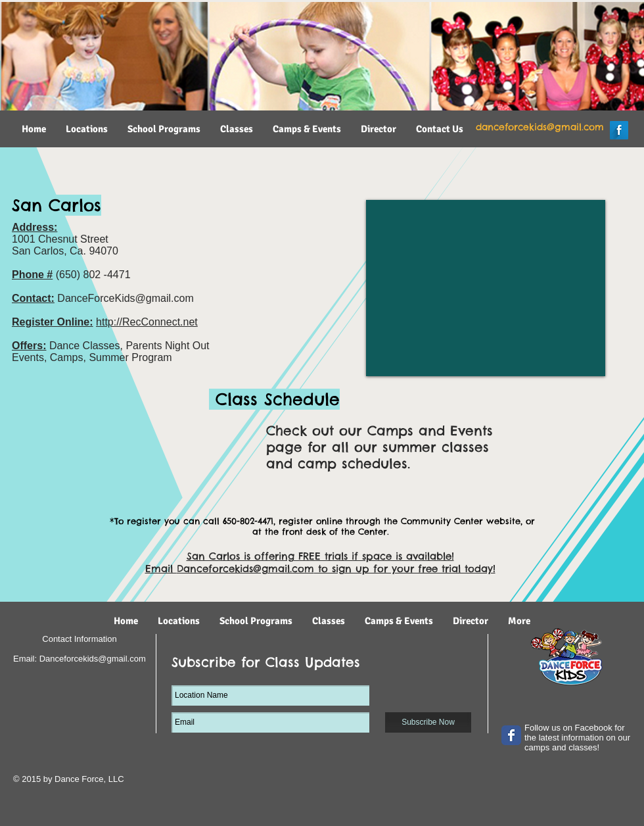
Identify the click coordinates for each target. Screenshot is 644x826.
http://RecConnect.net (147, 322)
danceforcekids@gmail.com (540, 127)
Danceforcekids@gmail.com (245, 569)
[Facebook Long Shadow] (619, 130)
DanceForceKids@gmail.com (125, 298)
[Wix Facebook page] (511, 735)
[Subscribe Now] (428, 722)
